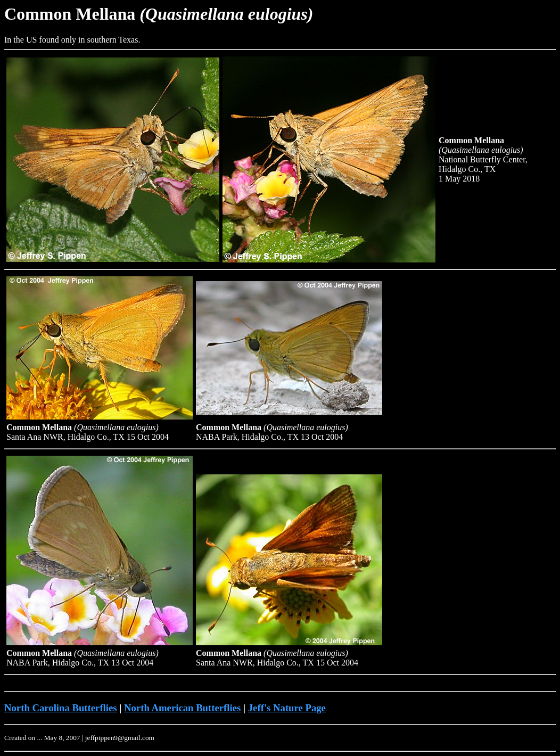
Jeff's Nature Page (287, 708)
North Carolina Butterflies (61, 708)
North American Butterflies (182, 708)
